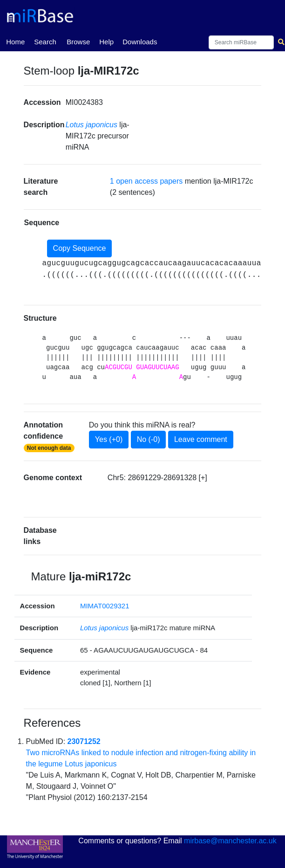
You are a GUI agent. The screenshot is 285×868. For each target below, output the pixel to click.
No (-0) (149, 439)
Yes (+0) (109, 439)
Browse (78, 42)
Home (15, 41)
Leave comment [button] (201, 439)
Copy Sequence (80, 248)
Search (45, 42)
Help (106, 42)
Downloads (140, 42)
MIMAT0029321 (105, 606)
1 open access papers (146, 181)
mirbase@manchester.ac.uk (230, 841)
